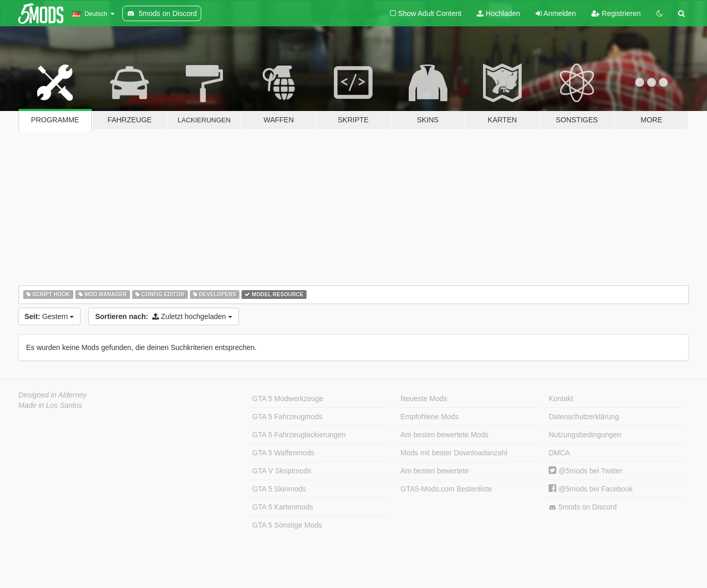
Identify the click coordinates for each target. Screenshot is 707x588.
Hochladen (499, 13)
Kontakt (561, 399)
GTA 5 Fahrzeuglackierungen (299, 435)
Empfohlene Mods (430, 417)
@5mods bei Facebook (591, 489)
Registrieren (616, 13)
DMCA (559, 453)
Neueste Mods (424, 399)
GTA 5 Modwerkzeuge (288, 399)
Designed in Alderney (53, 395)
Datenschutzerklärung (584, 417)
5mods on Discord (583, 507)
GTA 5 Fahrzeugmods (287, 417)
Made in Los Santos (51, 405)
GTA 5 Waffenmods (283, 453)
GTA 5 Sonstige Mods (287, 525)
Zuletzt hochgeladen (163, 316)
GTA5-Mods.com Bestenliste (446, 489)
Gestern (50, 316)
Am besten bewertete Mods (444, 435)
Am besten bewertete (435, 471)
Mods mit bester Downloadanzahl (454, 453)
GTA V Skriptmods (282, 471)
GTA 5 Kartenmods (283, 507)
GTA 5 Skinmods (279, 489)
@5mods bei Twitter (585, 471)
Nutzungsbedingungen (585, 435)
